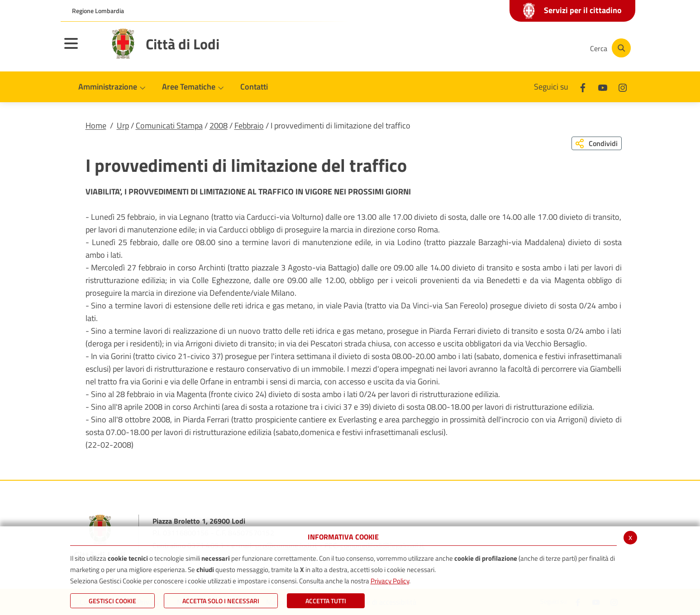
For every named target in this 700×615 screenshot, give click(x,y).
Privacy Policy (390, 581)
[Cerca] (609, 48)
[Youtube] (519, 48)
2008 (219, 125)
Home (96, 125)
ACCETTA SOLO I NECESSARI (221, 601)
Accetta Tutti (326, 601)
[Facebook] (492, 48)
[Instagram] (547, 48)
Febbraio (249, 125)
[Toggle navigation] (82, 49)
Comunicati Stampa (169, 125)
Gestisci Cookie (112, 601)
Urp (123, 125)
